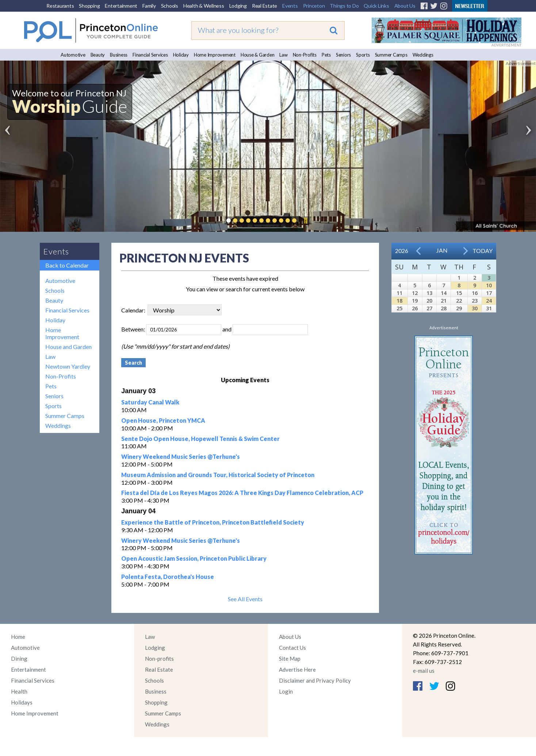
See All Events (245, 599)
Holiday (181, 55)
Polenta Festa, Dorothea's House (168, 577)
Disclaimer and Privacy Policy (315, 680)
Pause (305, 220)
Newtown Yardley (68, 366)
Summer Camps (391, 55)
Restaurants (60, 6)
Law (283, 55)
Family (149, 6)
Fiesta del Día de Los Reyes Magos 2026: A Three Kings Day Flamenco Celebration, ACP (242, 493)
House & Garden (258, 55)
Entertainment (121, 6)
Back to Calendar (67, 265)
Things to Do (344, 6)
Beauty (98, 55)
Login (286, 691)
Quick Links (376, 6)
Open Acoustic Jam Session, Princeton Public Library (194, 558)
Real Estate (265, 6)
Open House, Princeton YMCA (163, 420)
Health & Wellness (204, 6)
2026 (402, 251)
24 (489, 301)
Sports (363, 55)
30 (475, 308)
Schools (170, 6)
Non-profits (159, 659)
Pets (326, 55)
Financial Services (150, 55)
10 (489, 285)
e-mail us (424, 671)
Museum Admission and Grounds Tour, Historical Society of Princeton (218, 475)
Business (119, 55)
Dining (19, 659)
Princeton (314, 6)
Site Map (290, 659)
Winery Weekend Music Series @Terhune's (181, 456)
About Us (405, 6)
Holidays (22, 702)
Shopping (89, 6)
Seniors (343, 55)
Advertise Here (297, 669)
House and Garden (68, 347)
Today (483, 251)
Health (19, 691)
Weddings (423, 55)
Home (18, 637)
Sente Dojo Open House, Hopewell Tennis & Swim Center (200, 439)
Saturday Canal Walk (150, 402)
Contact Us (292, 648)
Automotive (73, 55)
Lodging (238, 6)
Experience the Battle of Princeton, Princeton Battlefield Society (213, 522)
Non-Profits (305, 55)
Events (290, 6)
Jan (442, 250)
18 (399, 301)
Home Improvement (215, 55)
